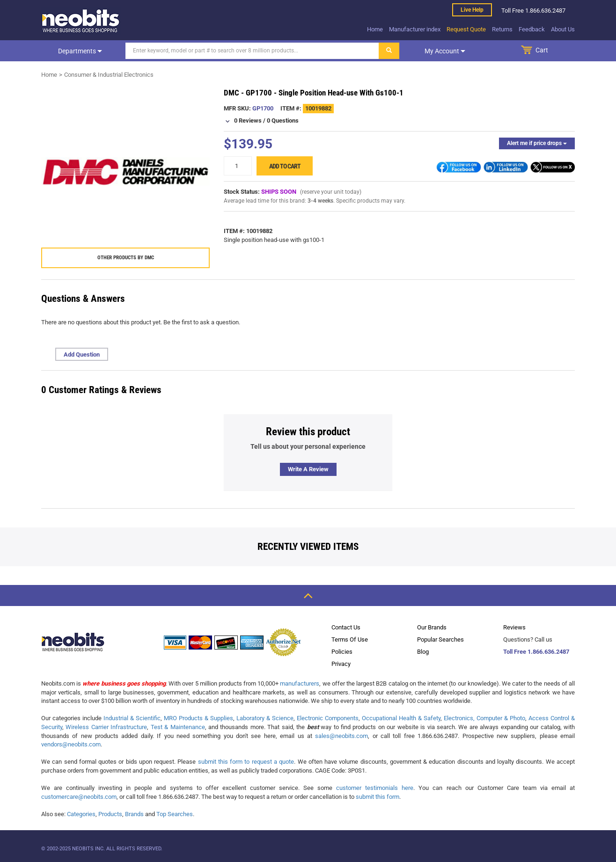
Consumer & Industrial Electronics (109, 75)
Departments (80, 51)
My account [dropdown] (445, 51)
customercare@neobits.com (79, 797)
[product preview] (125, 172)
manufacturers (300, 683)
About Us (563, 29)
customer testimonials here (375, 788)
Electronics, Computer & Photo (484, 718)
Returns (502, 29)
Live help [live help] (472, 10)
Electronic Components (328, 718)
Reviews (514, 627)
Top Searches (175, 814)
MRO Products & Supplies (198, 718)
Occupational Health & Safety (401, 718)
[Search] (252, 51)
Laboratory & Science (265, 718)
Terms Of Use (350, 639)
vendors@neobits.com (71, 744)
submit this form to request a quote (246, 762)
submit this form (378, 797)
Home (375, 29)
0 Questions (283, 121)
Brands (134, 814)
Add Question (82, 354)
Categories (81, 814)
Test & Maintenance (178, 727)
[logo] (81, 21)
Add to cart (285, 166)
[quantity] (238, 166)
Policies (342, 652)
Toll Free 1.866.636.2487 (536, 652)
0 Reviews (248, 121)
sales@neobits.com (341, 736)
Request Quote (466, 29)
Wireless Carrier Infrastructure (106, 727)
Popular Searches (440, 639)
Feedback (532, 29)
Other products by (126, 258)
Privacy (341, 664)
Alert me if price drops (537, 143)
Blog (423, 652)
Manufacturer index (415, 29)
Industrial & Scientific (132, 718)
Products (110, 814)
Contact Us (346, 627)
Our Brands (432, 627)
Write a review (308, 469)
